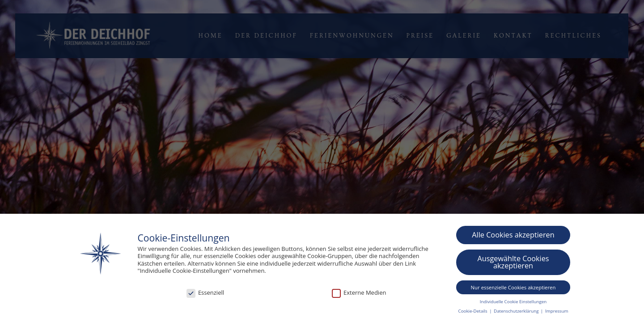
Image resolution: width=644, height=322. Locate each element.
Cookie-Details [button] (474, 311)
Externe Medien (359, 293)
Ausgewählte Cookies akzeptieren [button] (513, 263)
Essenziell (205, 293)
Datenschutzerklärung (517, 311)
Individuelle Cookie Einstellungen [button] (513, 302)
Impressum (557, 311)
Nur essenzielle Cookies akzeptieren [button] (513, 287)
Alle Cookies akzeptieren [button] (513, 235)
